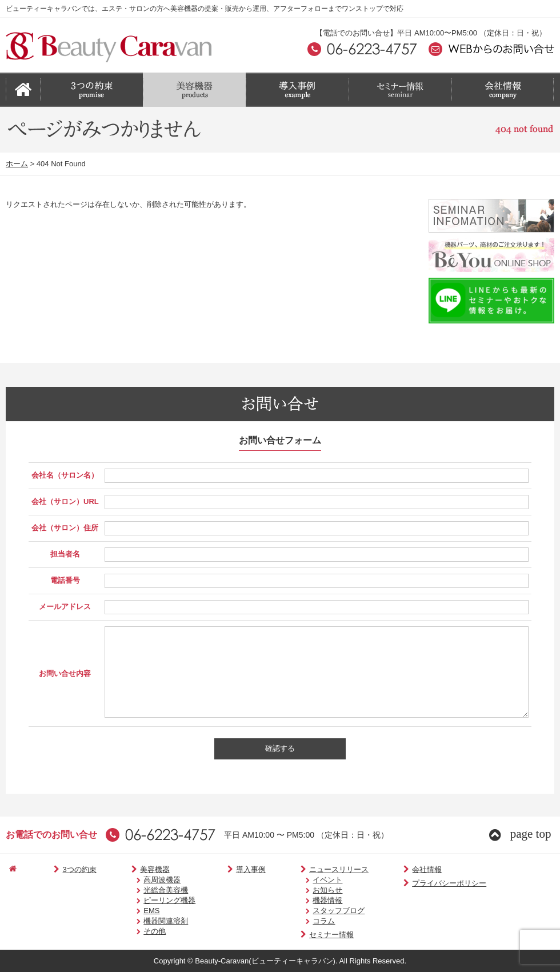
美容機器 (135, 869)
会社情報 (395, 869)
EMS (136, 911)
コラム (302, 921)
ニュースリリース (313, 869)
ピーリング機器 (154, 900)
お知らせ (306, 890)
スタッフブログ (317, 911)
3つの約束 (66, 869)
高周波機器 (147, 880)
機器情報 (306, 900)
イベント (306, 880)
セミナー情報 (305, 935)
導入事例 (231, 869)
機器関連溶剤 (150, 921)
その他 (139, 931)
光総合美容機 (150, 890)
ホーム (17, 164)
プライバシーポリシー (417, 883)
